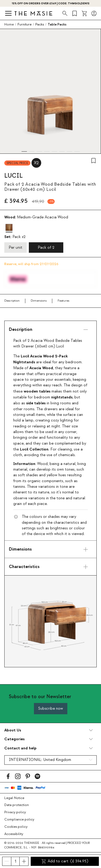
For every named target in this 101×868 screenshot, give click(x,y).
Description (12, 301)
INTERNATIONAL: (40, 760)
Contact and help (20, 748)
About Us (13, 730)
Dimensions (39, 301)
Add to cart (65, 861)
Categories (14, 739)
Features (63, 301)
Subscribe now (51, 708)
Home (9, 24)
